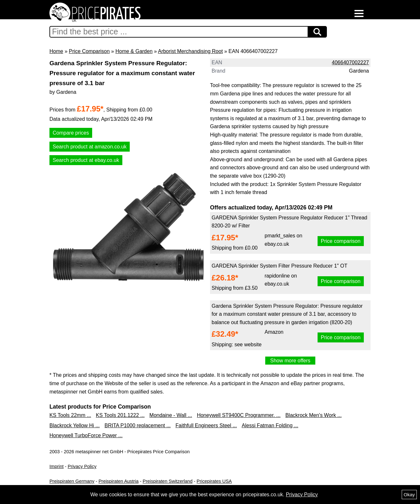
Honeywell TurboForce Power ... (86, 435)
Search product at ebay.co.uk (86, 160)
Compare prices (71, 133)
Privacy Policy (82, 466)
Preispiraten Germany (72, 481)
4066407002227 (350, 62)
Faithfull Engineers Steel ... (206, 425)
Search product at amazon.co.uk (90, 147)
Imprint (57, 466)
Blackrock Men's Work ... (314, 415)
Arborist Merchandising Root (190, 51)
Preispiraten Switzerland (167, 481)
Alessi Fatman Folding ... (270, 425)
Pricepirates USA (214, 481)
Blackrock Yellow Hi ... (75, 425)
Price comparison (341, 241)
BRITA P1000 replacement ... (138, 425)
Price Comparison (89, 51)
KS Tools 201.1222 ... (120, 415)
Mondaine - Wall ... (171, 415)
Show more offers (290, 361)
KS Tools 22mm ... (70, 415)
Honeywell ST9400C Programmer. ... (239, 415)
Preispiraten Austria (119, 481)
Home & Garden (134, 51)
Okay (409, 495)
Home (56, 51)
